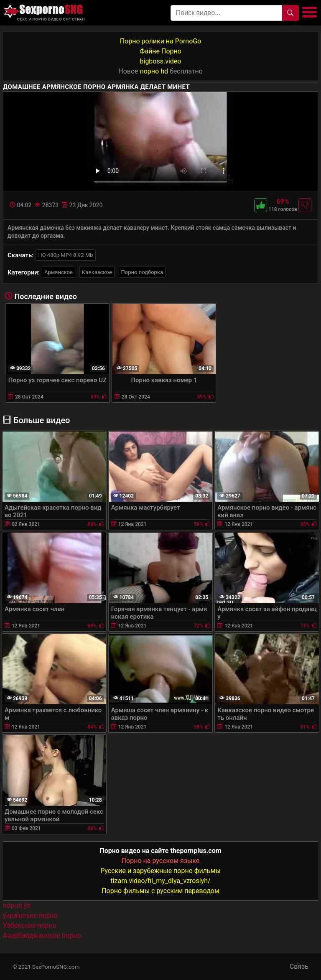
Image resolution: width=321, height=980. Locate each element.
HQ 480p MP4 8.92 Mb (65, 255)
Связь (299, 966)
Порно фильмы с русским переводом (160, 891)
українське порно (30, 915)
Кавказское (97, 272)
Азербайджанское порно (42, 936)
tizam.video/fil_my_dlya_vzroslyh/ (160, 881)
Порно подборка (142, 272)
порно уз (17, 905)
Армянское (59, 272)
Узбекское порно (30, 925)
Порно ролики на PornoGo (161, 41)
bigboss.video (161, 61)
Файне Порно (160, 51)
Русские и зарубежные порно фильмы (160, 871)
